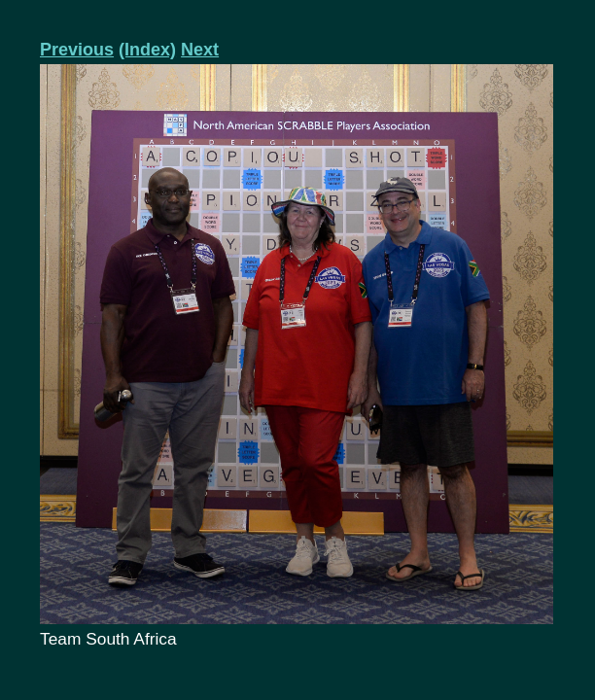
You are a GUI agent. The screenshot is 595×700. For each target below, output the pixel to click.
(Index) (147, 50)
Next (200, 50)
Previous (77, 50)
